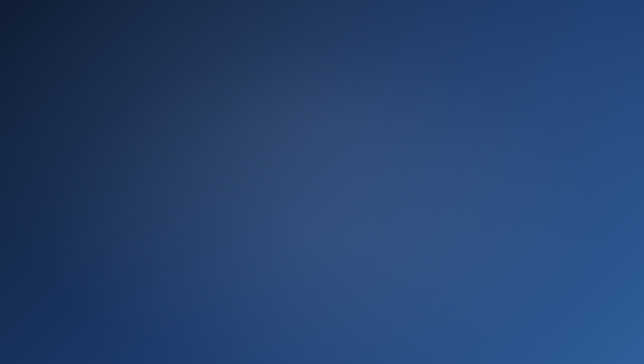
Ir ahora (322, 272)
